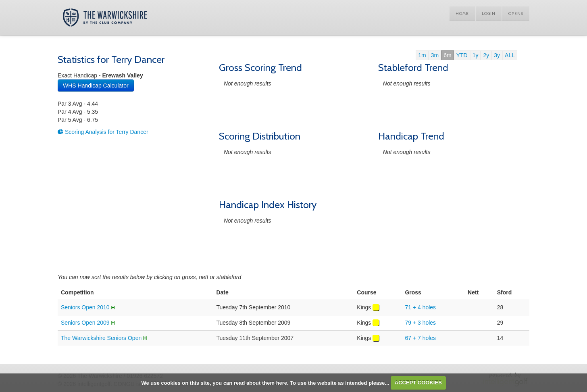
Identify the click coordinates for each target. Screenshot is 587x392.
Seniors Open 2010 (85, 307)
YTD (462, 55)
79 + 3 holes (420, 323)
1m (422, 55)
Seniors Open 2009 (85, 323)
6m (447, 55)
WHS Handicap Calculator (96, 85)
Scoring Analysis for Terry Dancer (103, 132)
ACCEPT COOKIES (418, 383)
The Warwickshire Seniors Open (101, 338)
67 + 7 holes (420, 338)
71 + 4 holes (420, 307)
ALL (510, 55)
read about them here (260, 383)
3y (497, 55)
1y (476, 55)
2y (486, 55)
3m (435, 55)
